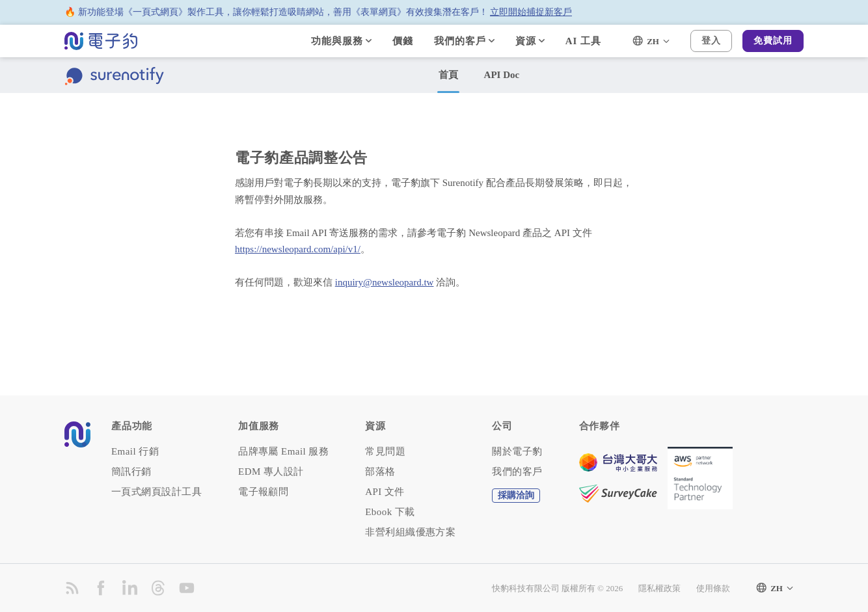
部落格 (380, 472)
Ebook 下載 (390, 512)
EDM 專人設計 (271, 472)
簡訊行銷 (131, 472)
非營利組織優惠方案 (410, 532)
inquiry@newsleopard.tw (385, 282)
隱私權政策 (659, 588)
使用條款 (713, 588)
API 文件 (385, 492)
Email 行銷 (135, 452)
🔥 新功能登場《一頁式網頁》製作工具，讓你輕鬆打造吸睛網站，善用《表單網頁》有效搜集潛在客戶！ (318, 12)
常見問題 (385, 452)
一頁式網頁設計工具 (156, 492)
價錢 (403, 41)
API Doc (502, 75)
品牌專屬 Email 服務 (283, 452)
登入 (711, 41)
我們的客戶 (517, 472)
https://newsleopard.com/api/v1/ (298, 249)
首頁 (448, 75)
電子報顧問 (263, 492)
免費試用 (773, 41)
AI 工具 (583, 41)
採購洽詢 (516, 495)
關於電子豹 (517, 452)
